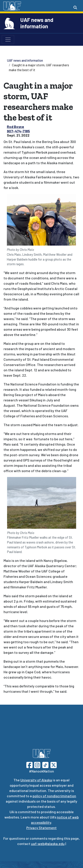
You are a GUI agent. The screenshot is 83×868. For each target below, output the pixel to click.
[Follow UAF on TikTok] (45, 764)
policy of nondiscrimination (54, 796)
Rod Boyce (15, 127)
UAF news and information (37, 23)
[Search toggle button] (75, 8)
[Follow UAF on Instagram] (37, 764)
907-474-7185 (18, 131)
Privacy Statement (41, 828)
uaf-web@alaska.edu (48, 844)
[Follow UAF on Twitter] (54, 764)
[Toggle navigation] (8, 40)
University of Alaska (36, 780)
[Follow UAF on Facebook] (29, 764)
